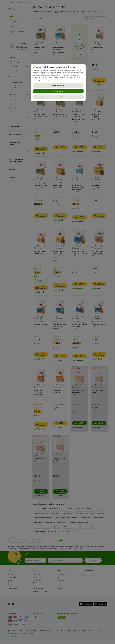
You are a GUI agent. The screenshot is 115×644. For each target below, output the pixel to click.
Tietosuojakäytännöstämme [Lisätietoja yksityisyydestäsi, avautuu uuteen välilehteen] (68, 81)
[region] (58, 83)
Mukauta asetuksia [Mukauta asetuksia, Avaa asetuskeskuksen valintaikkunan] (58, 85)
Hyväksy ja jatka (58, 91)
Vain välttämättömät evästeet (58, 97)
